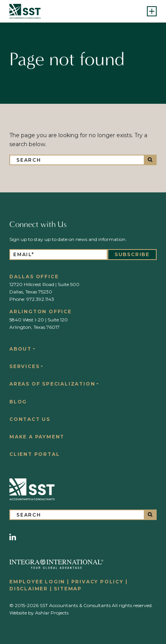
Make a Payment (37, 437)
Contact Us (30, 419)
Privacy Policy (97, 582)
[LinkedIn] (13, 537)
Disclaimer (29, 589)
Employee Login (37, 582)
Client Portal (34, 454)
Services (24, 366)
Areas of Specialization (52, 384)
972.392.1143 (40, 299)
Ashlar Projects (52, 613)
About (20, 349)
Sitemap (68, 589)
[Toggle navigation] (152, 11)
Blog (18, 402)
